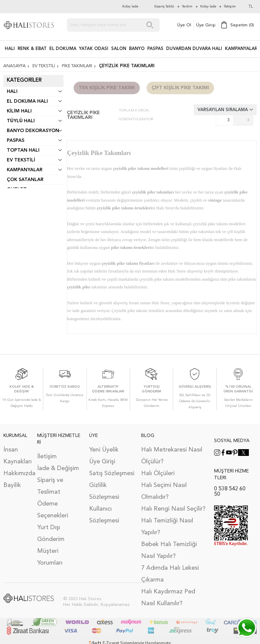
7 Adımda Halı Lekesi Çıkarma (170, 574)
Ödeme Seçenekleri (53, 510)
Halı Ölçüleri (158, 473)
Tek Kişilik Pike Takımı (107, 88)
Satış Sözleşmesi (112, 473)
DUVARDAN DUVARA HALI (194, 49)
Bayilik (12, 485)
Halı (12, 92)
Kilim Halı (19, 111)
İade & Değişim (58, 468)
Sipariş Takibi (164, 6)
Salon (119, 49)
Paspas (16, 140)
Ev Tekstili (21, 160)
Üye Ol (184, 25)
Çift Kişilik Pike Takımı (180, 88)
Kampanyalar (241, 49)
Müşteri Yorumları (50, 557)
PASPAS (155, 49)
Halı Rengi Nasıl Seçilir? (173, 509)
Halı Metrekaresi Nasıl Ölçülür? (172, 456)
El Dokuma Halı (27, 101)
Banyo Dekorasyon (33, 131)
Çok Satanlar (25, 180)
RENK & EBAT (32, 49)
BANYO (137, 49)
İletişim (47, 457)
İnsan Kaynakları (17, 456)
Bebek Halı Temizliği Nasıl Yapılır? (169, 550)
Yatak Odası (94, 49)
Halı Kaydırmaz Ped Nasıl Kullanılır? (168, 598)
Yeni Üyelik (104, 450)
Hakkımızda (17, 473)
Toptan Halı (23, 150)
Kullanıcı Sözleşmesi (104, 515)
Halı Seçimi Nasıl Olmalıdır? (164, 491)
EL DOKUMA (63, 49)
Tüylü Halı (21, 121)
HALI (10, 49)
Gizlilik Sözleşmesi (104, 491)
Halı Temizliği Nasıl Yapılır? (167, 527)
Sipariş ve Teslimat (50, 486)
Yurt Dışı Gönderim (51, 533)
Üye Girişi (206, 25)
